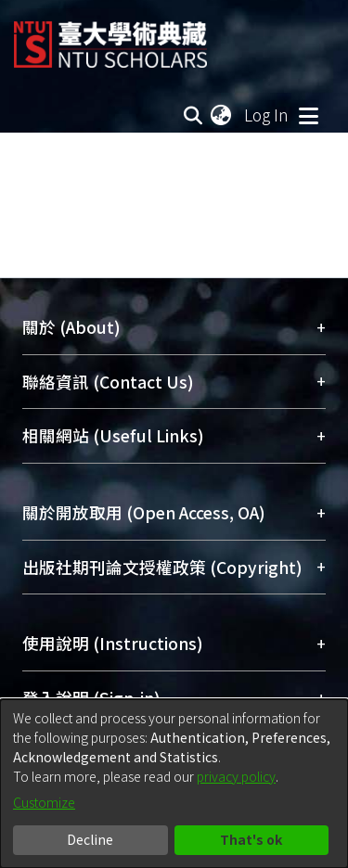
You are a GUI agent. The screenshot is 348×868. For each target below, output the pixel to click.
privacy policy (236, 776)
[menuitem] (222, 115)
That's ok (251, 839)
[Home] (110, 38)
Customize (44, 802)
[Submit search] (193, 115)
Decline (90, 839)
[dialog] (174, 784)
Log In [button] (267, 115)
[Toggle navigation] (308, 115)
